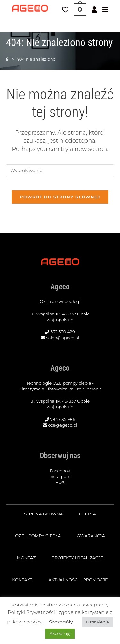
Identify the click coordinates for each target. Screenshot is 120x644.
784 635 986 (63, 419)
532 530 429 (63, 332)
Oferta (87, 514)
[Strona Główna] (8, 59)
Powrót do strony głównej (60, 197)
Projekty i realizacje (77, 558)
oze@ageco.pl (63, 425)
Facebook (60, 471)
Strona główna (43, 514)
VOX (60, 482)
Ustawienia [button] (98, 622)
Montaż (26, 558)
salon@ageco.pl (63, 338)
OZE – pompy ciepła (38, 536)
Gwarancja (91, 536)
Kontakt (22, 580)
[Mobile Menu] (105, 10)
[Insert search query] (60, 171)
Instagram (60, 476)
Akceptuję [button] (60, 633)
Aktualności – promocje (78, 580)
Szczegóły (61, 622)
